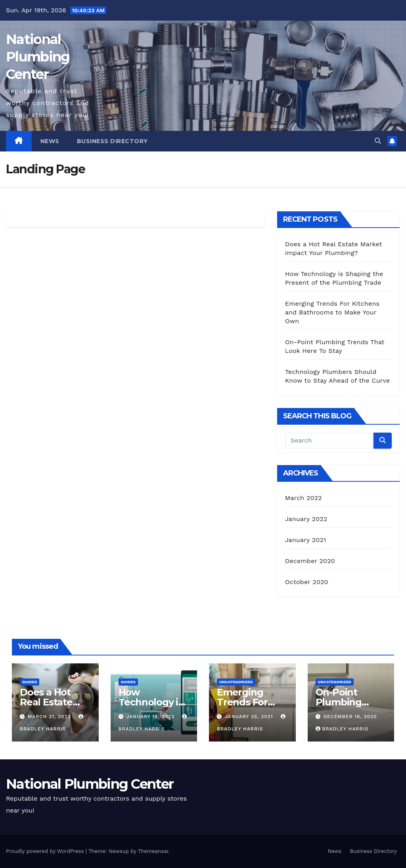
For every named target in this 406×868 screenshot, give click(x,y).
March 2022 (304, 498)
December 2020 (310, 561)
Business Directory (112, 141)
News (50, 141)
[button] (378, 141)
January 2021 (306, 540)
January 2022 (306, 519)
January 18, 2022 (151, 717)
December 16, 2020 (350, 717)
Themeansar (153, 851)
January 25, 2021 (250, 717)
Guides (30, 682)
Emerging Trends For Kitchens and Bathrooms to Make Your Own (332, 312)
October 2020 (307, 582)
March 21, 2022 (50, 717)
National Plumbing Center (38, 57)
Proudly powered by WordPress (46, 851)
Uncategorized (236, 682)
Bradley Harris (342, 729)
